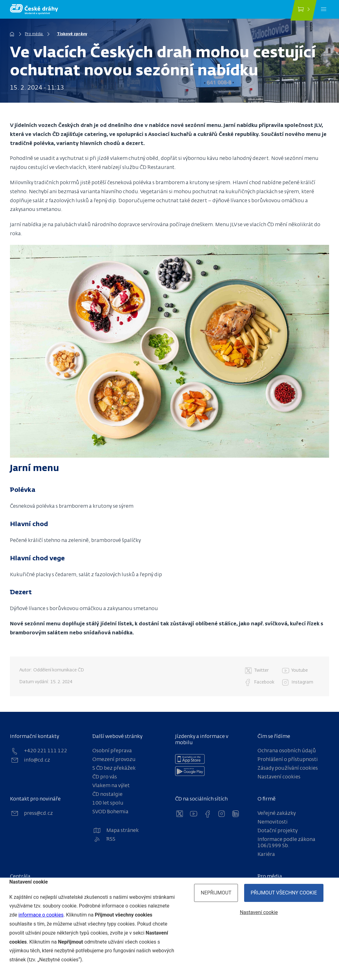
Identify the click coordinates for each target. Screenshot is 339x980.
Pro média (34, 34)
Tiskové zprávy (72, 34)
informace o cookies (41, 915)
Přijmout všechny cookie (284, 893)
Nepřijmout (216, 893)
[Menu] (324, 9)
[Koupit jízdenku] (304, 10)
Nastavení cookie (259, 912)
